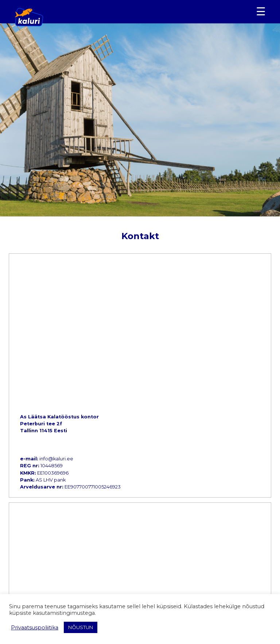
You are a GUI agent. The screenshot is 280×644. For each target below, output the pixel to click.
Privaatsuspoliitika (35, 628)
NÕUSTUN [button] (81, 627)
